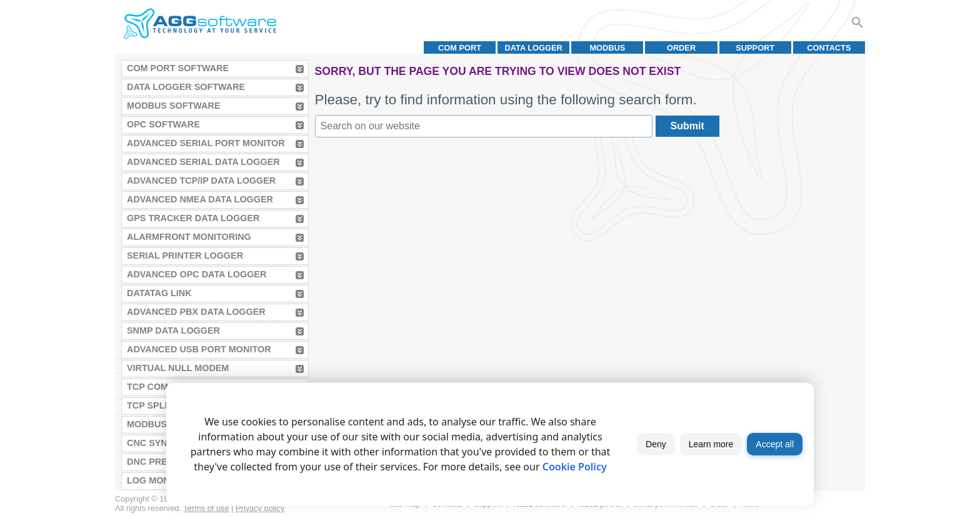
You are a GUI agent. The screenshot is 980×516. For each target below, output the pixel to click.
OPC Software (163, 124)
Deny (656, 444)
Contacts (829, 48)
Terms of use (206, 508)
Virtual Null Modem (178, 368)
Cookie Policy (575, 467)
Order (681, 48)
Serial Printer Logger (185, 256)
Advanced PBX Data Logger (196, 312)
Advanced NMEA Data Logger (200, 199)
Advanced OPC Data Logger (197, 274)
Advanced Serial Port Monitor (206, 143)
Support (755, 48)
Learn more (711, 444)
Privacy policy (260, 508)
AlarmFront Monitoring (189, 237)
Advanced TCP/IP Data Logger (201, 181)
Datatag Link (159, 293)
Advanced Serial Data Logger (203, 162)
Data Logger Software (186, 87)
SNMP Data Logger (173, 330)
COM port (460, 48)
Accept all (775, 444)
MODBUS (607, 48)
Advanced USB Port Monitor (199, 349)
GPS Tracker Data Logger (193, 218)
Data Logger (534, 48)
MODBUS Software (174, 106)
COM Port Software (178, 68)
